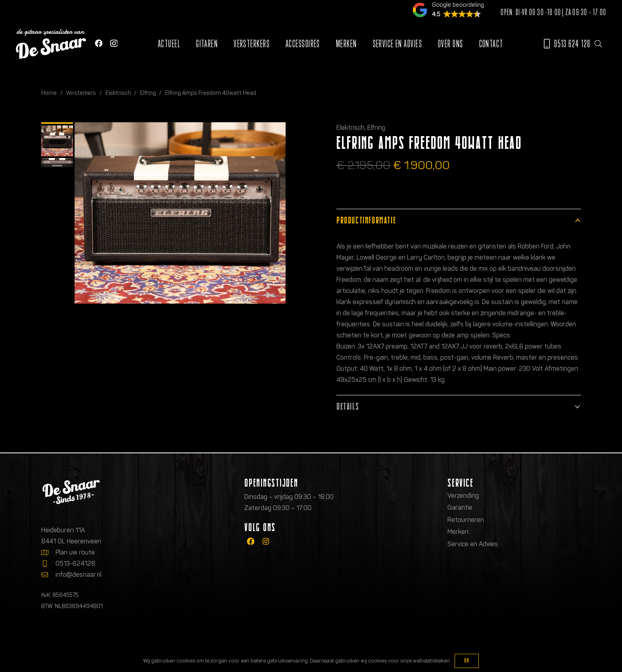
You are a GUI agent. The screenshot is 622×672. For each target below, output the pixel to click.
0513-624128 (75, 563)
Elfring (148, 93)
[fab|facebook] (251, 542)
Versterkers (81, 93)
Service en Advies (473, 544)
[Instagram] (114, 43)
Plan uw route (75, 552)
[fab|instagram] (266, 542)
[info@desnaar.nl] (48, 575)
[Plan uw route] (48, 553)
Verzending (463, 496)
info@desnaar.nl (79, 575)
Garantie (460, 507)
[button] (598, 44)
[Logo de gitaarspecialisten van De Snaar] (51, 44)
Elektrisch (118, 93)
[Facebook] (99, 43)
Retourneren (466, 520)
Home (49, 93)
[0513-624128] (48, 564)
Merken (458, 532)
